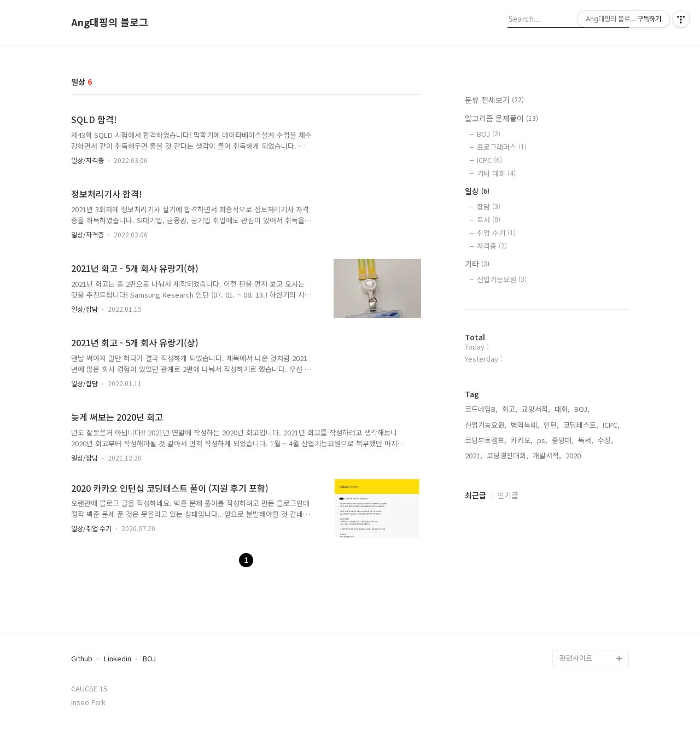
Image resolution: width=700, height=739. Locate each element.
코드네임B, (481, 409)
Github (82, 659)
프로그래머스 (502, 147)
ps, (542, 440)
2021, (474, 455)
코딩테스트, (581, 425)
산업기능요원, (486, 425)
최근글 (476, 495)
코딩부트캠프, (486, 440)
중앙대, (563, 440)
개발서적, (547, 455)
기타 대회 (496, 173)
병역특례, (525, 425)
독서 (489, 220)
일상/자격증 (87, 160)
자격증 (492, 246)
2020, (574, 455)
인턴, (551, 425)
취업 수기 (496, 233)
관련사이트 (576, 658)
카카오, (522, 440)
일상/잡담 (84, 309)
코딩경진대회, (507, 455)
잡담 (489, 206)
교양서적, (536, 409)
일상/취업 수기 (91, 528)
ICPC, (611, 425)
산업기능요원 (502, 279)
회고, (510, 409)
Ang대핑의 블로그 (110, 22)
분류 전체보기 (494, 100)
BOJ (489, 134)
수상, (605, 440)
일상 (477, 191)
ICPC (489, 160)
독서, (586, 440)
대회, (562, 409)
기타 (477, 264)
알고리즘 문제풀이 (501, 118)
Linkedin (118, 659)
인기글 (508, 495)
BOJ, (582, 409)
